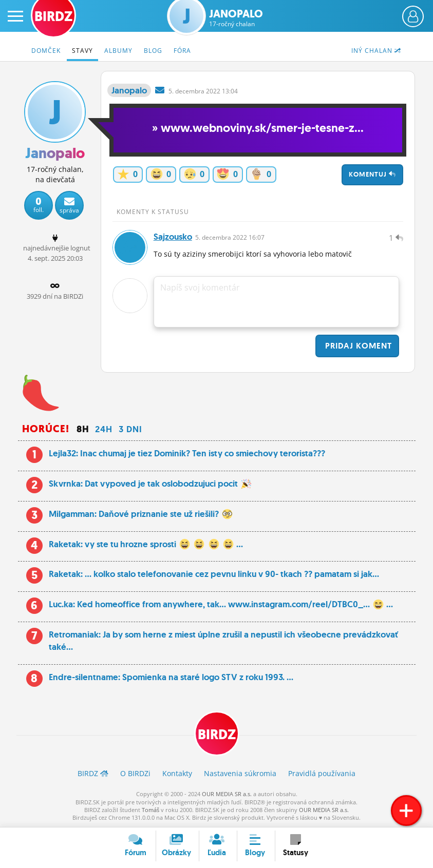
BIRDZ (217, 735)
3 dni (130, 429)
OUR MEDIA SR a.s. (227, 794)
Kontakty (177, 773)
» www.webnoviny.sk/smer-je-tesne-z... (258, 128)
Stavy (82, 51)
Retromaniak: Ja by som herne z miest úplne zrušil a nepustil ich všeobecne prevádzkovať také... (223, 641)
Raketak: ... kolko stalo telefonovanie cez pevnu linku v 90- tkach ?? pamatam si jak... (214, 574)
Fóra (182, 51)
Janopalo (236, 18)
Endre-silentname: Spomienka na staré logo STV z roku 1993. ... (171, 677)
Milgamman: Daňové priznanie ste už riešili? (141, 514)
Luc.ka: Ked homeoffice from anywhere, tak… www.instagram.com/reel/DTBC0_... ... (221, 604)
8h (83, 429)
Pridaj (357, 346)
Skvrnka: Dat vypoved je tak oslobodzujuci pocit (150, 484)
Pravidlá (322, 773)
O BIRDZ (135, 773)
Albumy (118, 51)
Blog (153, 51)
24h (104, 429)
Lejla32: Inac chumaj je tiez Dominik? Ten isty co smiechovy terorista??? (187, 453)
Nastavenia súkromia (240, 773)
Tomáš (150, 810)
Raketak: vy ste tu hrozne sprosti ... (146, 544)
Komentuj (372, 174)
